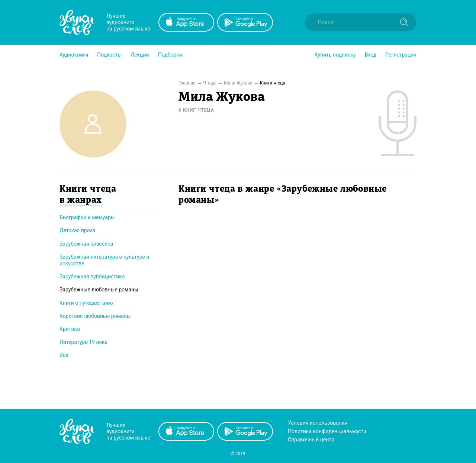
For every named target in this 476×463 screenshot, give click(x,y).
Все (64, 355)
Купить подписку (335, 55)
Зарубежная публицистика (92, 277)
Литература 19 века (83, 342)
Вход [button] (371, 55)
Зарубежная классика (86, 244)
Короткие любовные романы (95, 316)
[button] (74, 55)
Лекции (140, 55)
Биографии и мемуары (87, 217)
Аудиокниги (74, 55)
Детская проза (77, 230)
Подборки (170, 55)
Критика (70, 329)
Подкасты (109, 55)
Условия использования (318, 423)
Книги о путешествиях (87, 303)
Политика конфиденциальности (327, 431)
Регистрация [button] (401, 55)
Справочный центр (311, 440)
